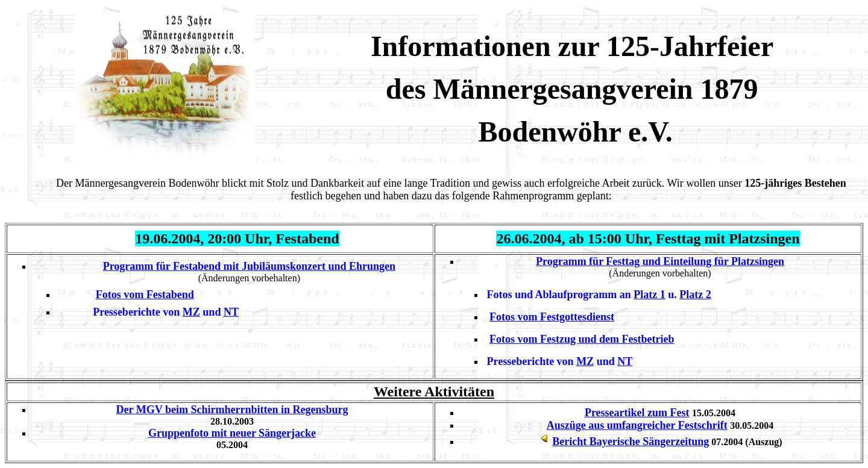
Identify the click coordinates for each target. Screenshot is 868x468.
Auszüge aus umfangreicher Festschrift (637, 425)
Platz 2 (695, 295)
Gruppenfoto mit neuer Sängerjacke (232, 433)
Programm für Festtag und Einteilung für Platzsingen (660, 261)
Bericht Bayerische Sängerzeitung (631, 441)
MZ (191, 312)
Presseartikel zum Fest (637, 413)
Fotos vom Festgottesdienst (552, 317)
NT (231, 312)
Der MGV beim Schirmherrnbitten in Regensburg (232, 410)
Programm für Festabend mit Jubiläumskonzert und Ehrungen (249, 266)
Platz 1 (649, 295)
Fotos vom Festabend (145, 295)
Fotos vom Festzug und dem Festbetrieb (582, 339)
